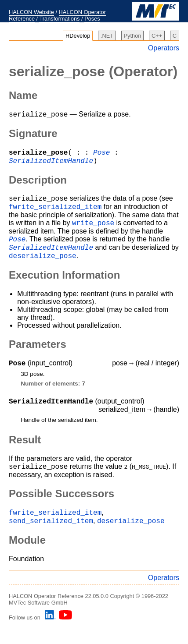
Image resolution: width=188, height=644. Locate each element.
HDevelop (78, 36)
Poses (92, 19)
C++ (157, 36)
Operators (164, 48)
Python (133, 36)
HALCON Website (31, 12)
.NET (107, 36)
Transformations (59, 19)
